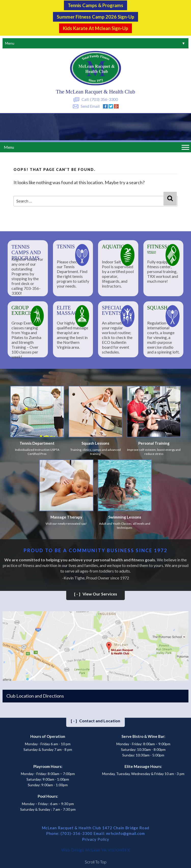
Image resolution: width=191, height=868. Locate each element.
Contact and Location (95, 720)
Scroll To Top (96, 860)
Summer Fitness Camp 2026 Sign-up (95, 16)
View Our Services (96, 593)
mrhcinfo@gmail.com (126, 833)
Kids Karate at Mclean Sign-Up (95, 28)
